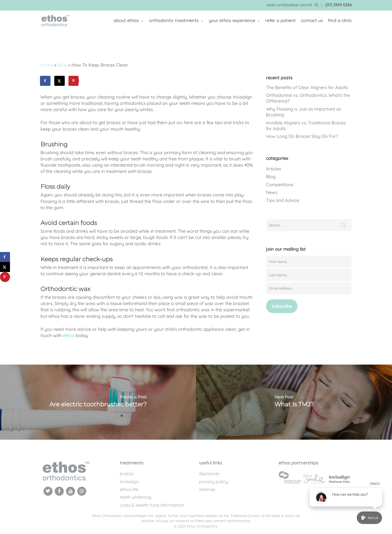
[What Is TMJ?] (294, 402)
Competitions (280, 185)
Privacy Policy (213, 482)
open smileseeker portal (292, 5)
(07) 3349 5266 (338, 5)
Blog (62, 65)
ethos (69, 335)
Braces (127, 474)
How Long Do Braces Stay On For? (302, 136)
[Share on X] (60, 81)
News (272, 192)
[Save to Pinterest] (74, 81)
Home (47, 65)
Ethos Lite (129, 489)
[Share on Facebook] (45, 81)
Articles (273, 169)
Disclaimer (209, 474)
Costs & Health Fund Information (152, 505)
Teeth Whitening (135, 497)
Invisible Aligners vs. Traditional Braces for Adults (306, 126)
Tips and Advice (282, 200)
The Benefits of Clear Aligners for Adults (307, 87)
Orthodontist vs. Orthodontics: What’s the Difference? (308, 98)
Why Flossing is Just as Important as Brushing (303, 112)
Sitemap (207, 489)
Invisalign (129, 482)
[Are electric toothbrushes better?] (98, 402)
